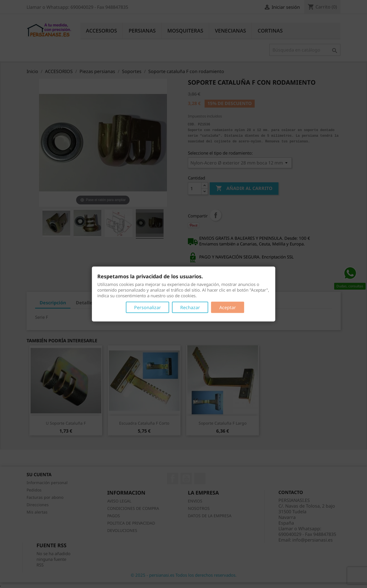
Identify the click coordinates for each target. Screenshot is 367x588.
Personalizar (148, 307)
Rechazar (190, 307)
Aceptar (228, 307)
